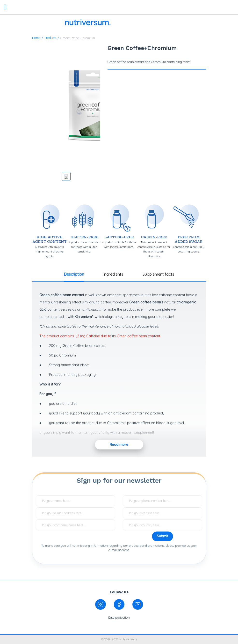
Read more (119, 445)
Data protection (119, 617)
